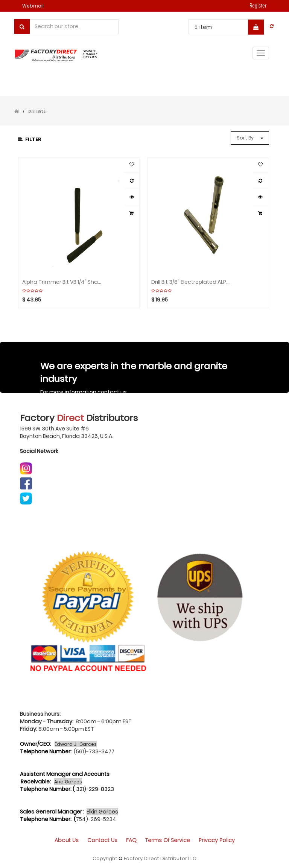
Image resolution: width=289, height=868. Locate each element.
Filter (30, 139)
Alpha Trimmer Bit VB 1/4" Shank (62, 282)
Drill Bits (37, 111)
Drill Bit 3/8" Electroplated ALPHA (191, 282)
